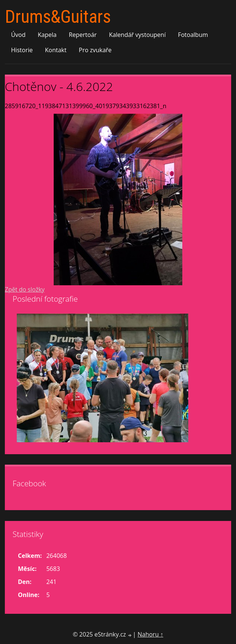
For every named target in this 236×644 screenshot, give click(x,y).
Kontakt (56, 50)
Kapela (47, 35)
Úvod (18, 35)
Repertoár (83, 35)
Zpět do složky (25, 289)
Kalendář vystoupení (137, 35)
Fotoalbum (193, 35)
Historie (22, 50)
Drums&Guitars (58, 17)
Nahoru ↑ (150, 634)
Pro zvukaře (95, 50)
